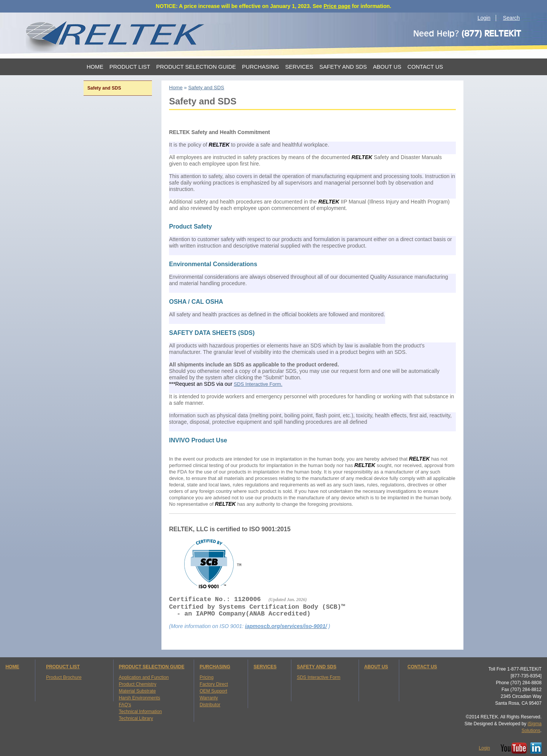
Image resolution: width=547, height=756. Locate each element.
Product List (130, 67)
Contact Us (425, 67)
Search (511, 18)
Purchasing (261, 67)
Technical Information (140, 712)
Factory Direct (214, 684)
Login (484, 18)
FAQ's (125, 705)
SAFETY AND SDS (316, 667)
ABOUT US (376, 667)
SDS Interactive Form (319, 677)
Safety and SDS (343, 67)
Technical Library (136, 718)
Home (95, 67)
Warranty (209, 698)
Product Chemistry (138, 684)
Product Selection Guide (196, 67)
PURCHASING (215, 667)
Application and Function (144, 677)
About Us (387, 67)
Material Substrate (137, 691)
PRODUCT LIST (63, 667)
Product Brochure (64, 677)
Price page (337, 6)
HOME (12, 667)
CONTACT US (422, 667)
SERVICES (265, 667)
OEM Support (213, 691)
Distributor (210, 705)
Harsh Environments (140, 698)
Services (299, 67)
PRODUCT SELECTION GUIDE (152, 667)
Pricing (206, 677)
